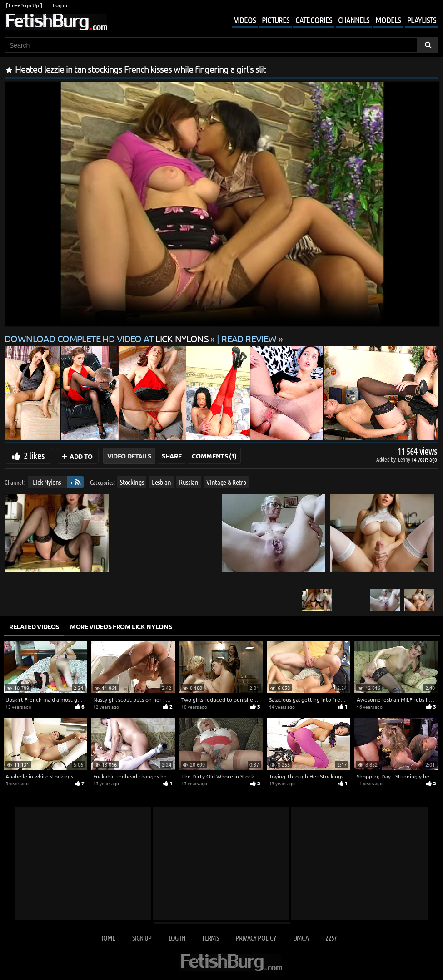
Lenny (405, 459)
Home (107, 938)
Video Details (129, 456)
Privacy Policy (256, 938)
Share (172, 456)
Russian (189, 482)
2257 (331, 938)
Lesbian (162, 482)
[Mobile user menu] (328, 21)
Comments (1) (214, 456)
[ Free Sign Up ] (24, 5)
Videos (245, 20)
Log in (60, 5)
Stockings (132, 482)
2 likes (34, 455)
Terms (210, 938)
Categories (314, 20)
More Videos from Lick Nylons (121, 626)
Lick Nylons (47, 482)
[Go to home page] (56, 22)
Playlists (422, 20)
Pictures (276, 20)
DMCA (301, 938)
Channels (354, 20)
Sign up (142, 938)
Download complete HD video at (107, 338)
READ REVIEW (249, 338)
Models (388, 20)
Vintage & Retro (226, 482)
